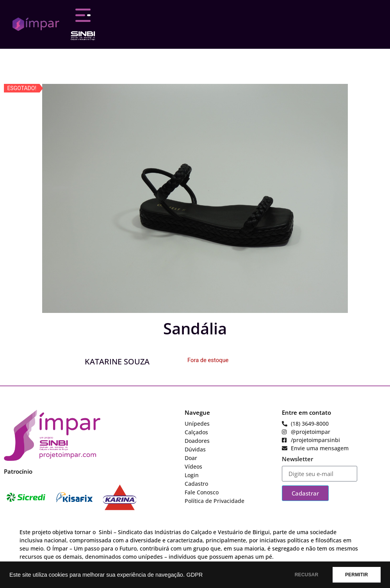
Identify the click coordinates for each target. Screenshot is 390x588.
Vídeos (193, 466)
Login (192, 475)
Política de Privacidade (215, 501)
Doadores (197, 441)
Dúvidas (195, 449)
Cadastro (196, 484)
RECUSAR (304, 575)
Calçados (196, 432)
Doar (191, 458)
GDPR (194, 575)
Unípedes (197, 424)
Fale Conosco (202, 492)
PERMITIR (355, 575)
